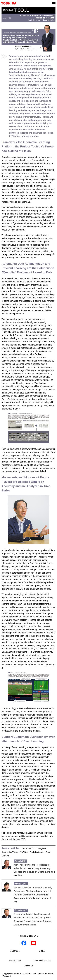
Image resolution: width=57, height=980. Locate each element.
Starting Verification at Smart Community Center (33, 895)
